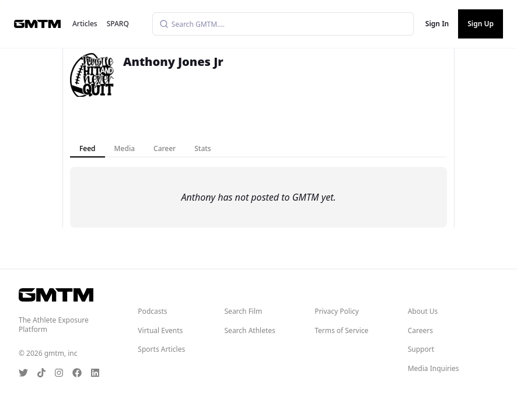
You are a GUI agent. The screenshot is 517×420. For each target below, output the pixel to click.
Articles (85, 24)
